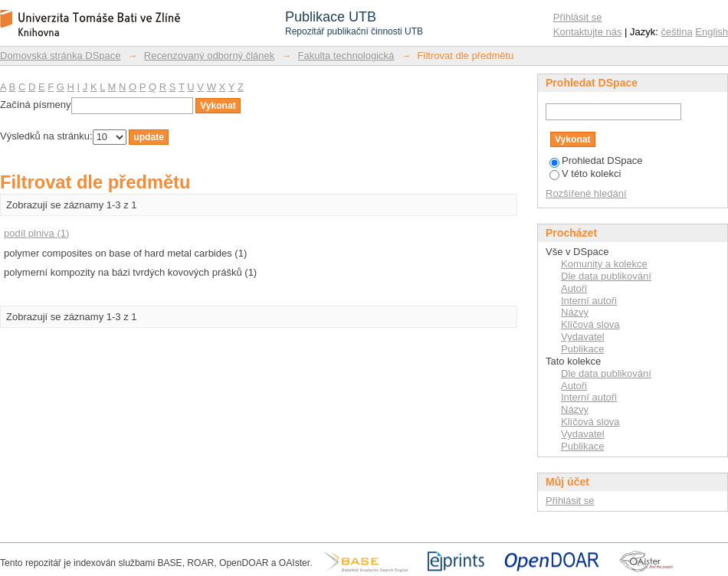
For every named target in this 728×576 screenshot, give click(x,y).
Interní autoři (589, 301)
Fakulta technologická (346, 56)
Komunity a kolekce (604, 264)
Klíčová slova (590, 324)
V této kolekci (585, 173)
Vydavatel (583, 337)
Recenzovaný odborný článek (210, 56)
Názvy (575, 312)
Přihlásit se (578, 17)
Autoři (574, 288)
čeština (677, 32)
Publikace (582, 349)
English (712, 32)
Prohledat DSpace (596, 160)
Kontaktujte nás (588, 32)
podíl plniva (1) (36, 233)
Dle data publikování (606, 276)
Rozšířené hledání (586, 193)
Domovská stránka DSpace (61, 56)
